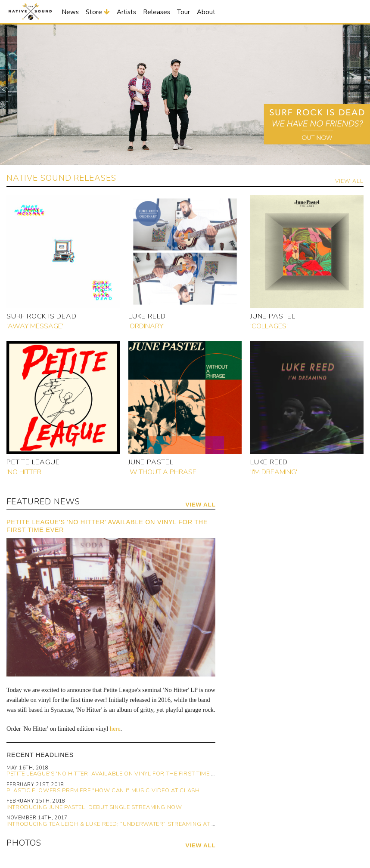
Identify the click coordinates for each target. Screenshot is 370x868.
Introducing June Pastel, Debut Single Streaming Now (94, 807)
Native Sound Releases (61, 178)
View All (349, 181)
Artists (126, 12)
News (70, 12)
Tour (183, 12)
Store (98, 12)
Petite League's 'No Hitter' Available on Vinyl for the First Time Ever (116, 774)
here (115, 729)
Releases (157, 12)
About (206, 12)
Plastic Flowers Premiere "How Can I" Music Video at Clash (103, 791)
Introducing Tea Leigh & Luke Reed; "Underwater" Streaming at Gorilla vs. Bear (136, 824)
